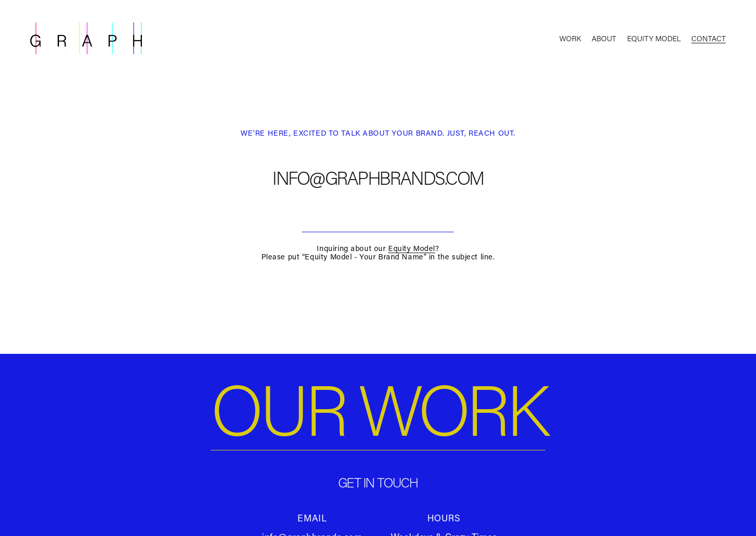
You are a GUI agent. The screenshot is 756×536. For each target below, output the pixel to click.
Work (570, 38)
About (604, 38)
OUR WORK (378, 409)
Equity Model (654, 38)
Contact (709, 38)
